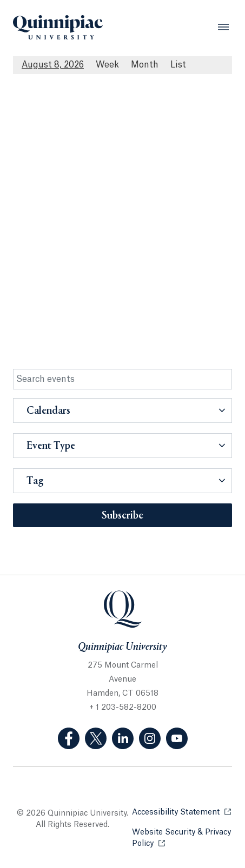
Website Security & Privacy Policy (182, 838)
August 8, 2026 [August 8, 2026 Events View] (53, 65)
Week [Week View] (107, 65)
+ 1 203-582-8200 (123, 708)
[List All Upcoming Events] (178, 65)
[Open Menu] (223, 27)
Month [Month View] (145, 65)
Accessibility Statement (181, 812)
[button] (122, 411)
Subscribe (122, 516)
